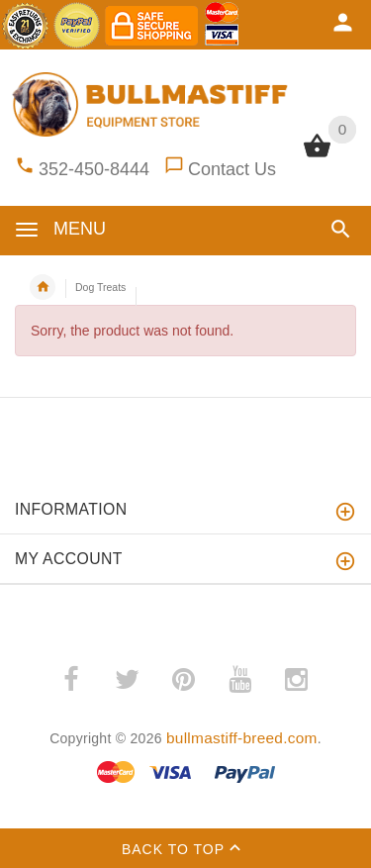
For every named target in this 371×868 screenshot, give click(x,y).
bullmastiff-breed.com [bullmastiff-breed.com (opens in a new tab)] (242, 738)
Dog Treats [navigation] (100, 287)
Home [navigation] (43, 287)
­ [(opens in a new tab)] (70, 680)
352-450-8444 (94, 169)
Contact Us (232, 169)
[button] (341, 229)
